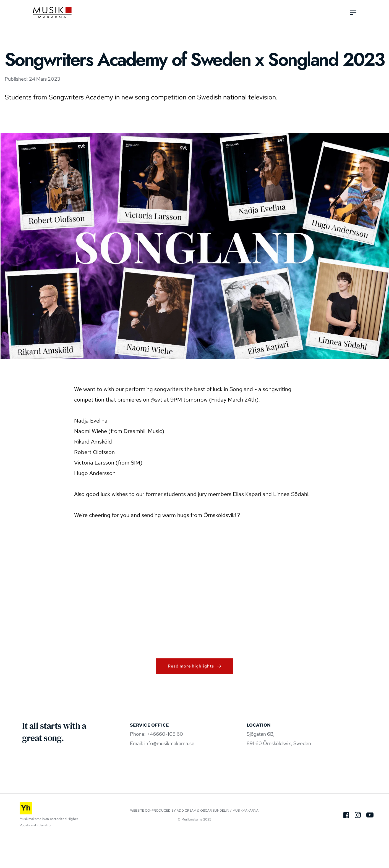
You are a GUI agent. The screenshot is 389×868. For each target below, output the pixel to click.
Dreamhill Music (143, 463)
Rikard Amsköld (93, 473)
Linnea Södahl (291, 526)
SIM (135, 494)
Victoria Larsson (94, 494)
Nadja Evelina (91, 452)
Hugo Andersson (95, 505)
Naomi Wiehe (91, 463)
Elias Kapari (247, 526)
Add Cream (186, 842)
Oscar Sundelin (215, 842)
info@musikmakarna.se (169, 775)
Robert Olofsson (94, 484)
